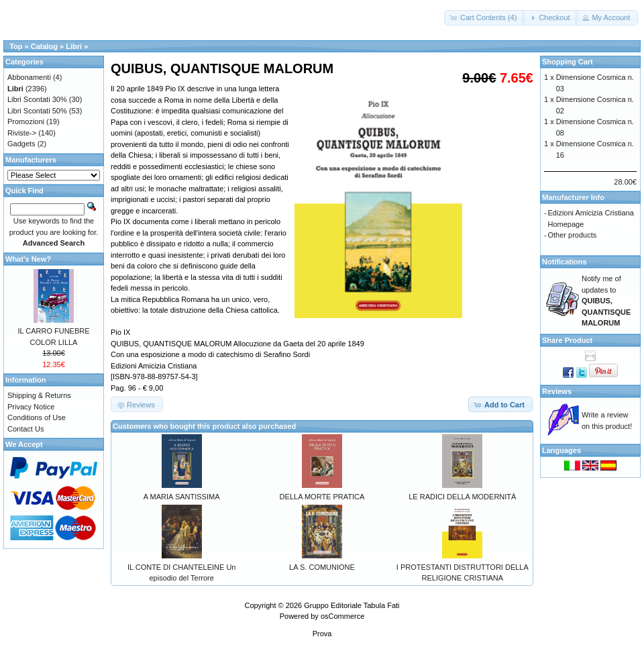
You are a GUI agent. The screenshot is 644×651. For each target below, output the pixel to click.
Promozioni (26, 121)
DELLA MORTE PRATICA (322, 497)
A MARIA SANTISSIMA (182, 497)
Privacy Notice (31, 407)
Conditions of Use (37, 417)
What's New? (28, 259)
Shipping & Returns (39, 395)
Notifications (565, 262)
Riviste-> (22, 133)
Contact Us (25, 429)
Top (16, 46)
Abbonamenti (29, 77)
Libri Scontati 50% (37, 111)
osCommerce (342, 616)
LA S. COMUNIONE (322, 567)
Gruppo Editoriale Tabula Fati (352, 605)
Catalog (44, 46)
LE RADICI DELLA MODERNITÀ (462, 497)
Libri (74, 46)
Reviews (557, 391)
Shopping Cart (568, 62)
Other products (573, 235)
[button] (484, 18)
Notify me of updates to (606, 301)
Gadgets (21, 144)
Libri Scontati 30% (37, 99)
